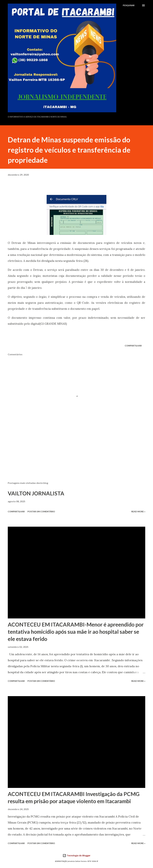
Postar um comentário (41, 511)
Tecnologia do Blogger (76, 855)
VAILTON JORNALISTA (36, 493)
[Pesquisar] (129, 5)
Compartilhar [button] (133, 346)
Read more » (138, 511)
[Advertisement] (76, 456)
